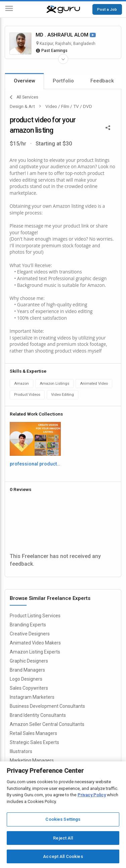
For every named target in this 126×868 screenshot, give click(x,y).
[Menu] (9, 10)
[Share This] (108, 127)
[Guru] (63, 9)
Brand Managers (27, 670)
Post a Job (107, 9)
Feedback (102, 81)
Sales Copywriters (29, 688)
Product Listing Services (35, 616)
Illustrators (21, 751)
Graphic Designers (29, 661)
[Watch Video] (93, 35)
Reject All (63, 838)
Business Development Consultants (47, 706)
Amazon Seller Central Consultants (47, 724)
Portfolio (63, 81)
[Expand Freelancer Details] (63, 59)
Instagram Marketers (32, 697)
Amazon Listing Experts (35, 652)
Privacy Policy (92, 795)
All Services (24, 97)
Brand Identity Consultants (38, 715)
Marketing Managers (32, 760)
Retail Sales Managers (33, 733)
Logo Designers (26, 679)
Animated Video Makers (35, 643)
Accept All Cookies (63, 856)
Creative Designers (30, 634)
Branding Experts (28, 625)
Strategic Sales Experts (34, 742)
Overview (25, 81)
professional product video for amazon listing (35, 464)
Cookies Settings (63, 819)
